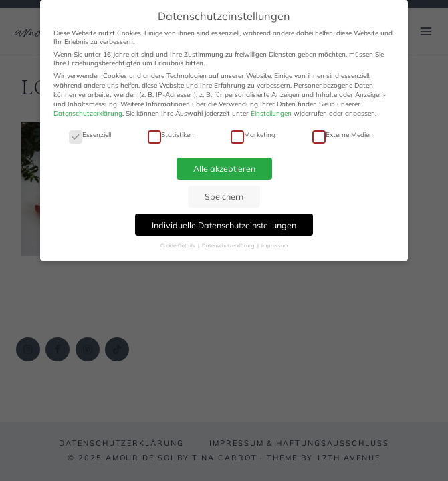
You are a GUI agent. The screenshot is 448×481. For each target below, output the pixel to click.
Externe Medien (343, 135)
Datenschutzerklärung (88, 113)
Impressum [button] (275, 245)
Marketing (253, 135)
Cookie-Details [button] (179, 245)
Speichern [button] (224, 196)
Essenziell (90, 135)
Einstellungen (271, 113)
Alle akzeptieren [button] (224, 168)
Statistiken (171, 135)
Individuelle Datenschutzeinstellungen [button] (224, 225)
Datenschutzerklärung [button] (229, 245)
